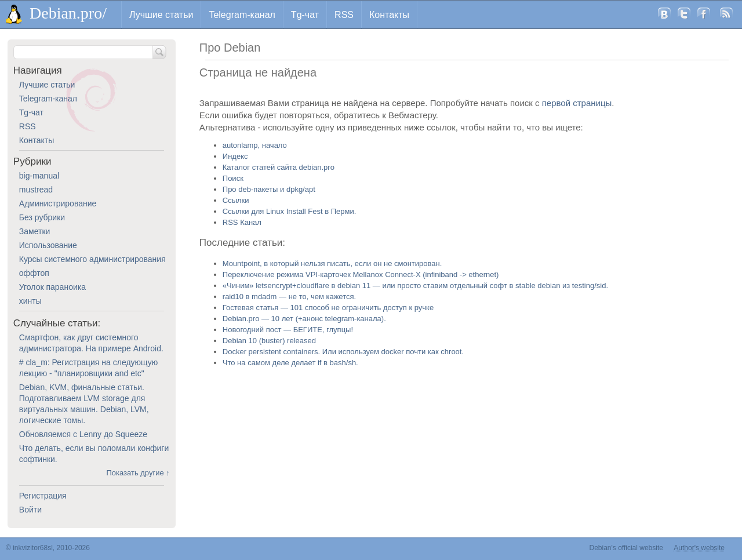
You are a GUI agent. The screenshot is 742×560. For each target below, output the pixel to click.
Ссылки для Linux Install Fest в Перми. (290, 211)
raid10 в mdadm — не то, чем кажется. (289, 297)
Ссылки (236, 200)
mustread (36, 190)
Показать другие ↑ (138, 473)
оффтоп (34, 273)
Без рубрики (42, 217)
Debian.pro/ (68, 13)
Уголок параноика (52, 287)
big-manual (39, 176)
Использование (48, 245)
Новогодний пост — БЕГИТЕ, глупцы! (288, 330)
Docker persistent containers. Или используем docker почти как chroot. (343, 352)
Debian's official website (626, 548)
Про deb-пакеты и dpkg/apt (269, 189)
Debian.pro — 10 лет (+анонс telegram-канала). (304, 319)
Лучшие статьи (161, 15)
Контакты (389, 15)
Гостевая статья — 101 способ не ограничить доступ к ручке (328, 308)
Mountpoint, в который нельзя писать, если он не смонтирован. (332, 263)
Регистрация (43, 496)
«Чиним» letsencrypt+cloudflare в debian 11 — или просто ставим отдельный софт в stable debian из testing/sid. (415, 286)
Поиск (233, 178)
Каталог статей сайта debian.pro (279, 167)
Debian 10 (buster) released (269, 341)
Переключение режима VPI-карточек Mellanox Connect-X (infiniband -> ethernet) (361, 274)
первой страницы (577, 103)
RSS (344, 15)
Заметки (35, 231)
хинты (30, 301)
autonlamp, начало (255, 145)
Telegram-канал (242, 15)
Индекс (235, 156)
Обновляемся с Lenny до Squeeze (83, 434)
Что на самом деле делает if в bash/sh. (290, 363)
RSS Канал (242, 222)
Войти (30, 510)
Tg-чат (305, 15)
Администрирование (58, 203)
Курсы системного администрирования (92, 259)
